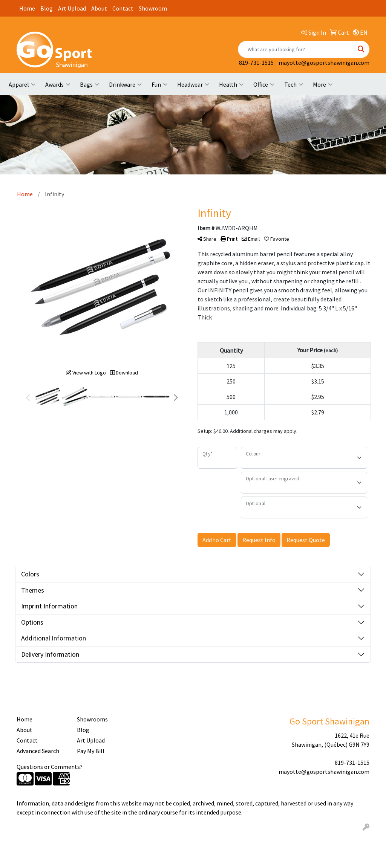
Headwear (193, 84)
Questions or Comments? (50, 767)
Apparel (22, 84)
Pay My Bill (91, 751)
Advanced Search (38, 751)
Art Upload (72, 8)
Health (231, 84)
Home (27, 8)
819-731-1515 (256, 63)
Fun (159, 84)
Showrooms (92, 719)
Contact (123, 8)
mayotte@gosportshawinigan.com (324, 63)
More (323, 84)
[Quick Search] (296, 49)
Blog (47, 8)
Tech (294, 84)
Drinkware (125, 84)
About (99, 8)
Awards (58, 84)
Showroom (153, 8)
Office (264, 84)
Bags (90, 84)
